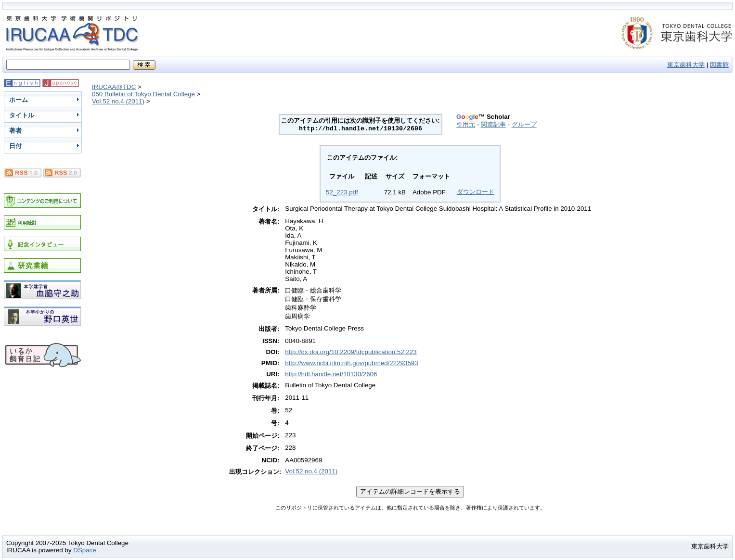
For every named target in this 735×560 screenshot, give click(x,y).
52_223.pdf (342, 192)
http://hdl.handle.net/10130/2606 (331, 374)
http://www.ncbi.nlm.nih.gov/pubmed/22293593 (351, 363)
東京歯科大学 (686, 65)
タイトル (22, 115)
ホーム (19, 100)
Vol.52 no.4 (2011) (118, 101)
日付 (15, 146)
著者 (15, 131)
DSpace (84, 550)
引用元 (466, 124)
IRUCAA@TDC (114, 87)
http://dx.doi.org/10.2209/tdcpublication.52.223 (351, 352)
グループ (524, 124)
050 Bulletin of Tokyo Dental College (143, 94)
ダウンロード (476, 192)
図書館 (719, 65)
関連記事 (493, 124)
